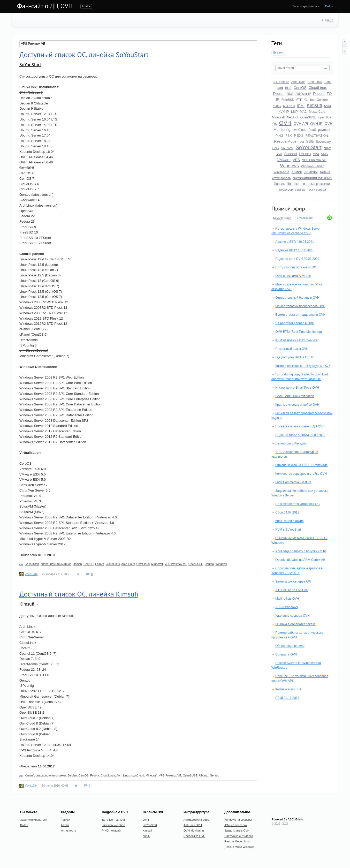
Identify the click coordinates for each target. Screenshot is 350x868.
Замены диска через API (293, 582)
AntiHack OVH (193, 825)
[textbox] (302, 68)
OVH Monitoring (194, 831)
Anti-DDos (298, 82)
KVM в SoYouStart (288, 530)
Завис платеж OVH (237, 831)
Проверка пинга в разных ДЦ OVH (300, 426)
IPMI (301, 106)
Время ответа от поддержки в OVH (300, 315)
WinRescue (281, 172)
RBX (289, 136)
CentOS (300, 88)
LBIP (294, 112)
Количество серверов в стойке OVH (301, 474)
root (301, 142)
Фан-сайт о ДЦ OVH (45, 6)
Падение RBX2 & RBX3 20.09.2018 (300, 435)
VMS (324, 154)
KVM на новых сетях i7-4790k (296, 340)
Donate (191, 6)
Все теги (279, 52)
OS (275, 124)
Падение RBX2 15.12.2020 (294, 250)
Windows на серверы (238, 820)
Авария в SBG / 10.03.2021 (295, 242)
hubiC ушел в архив (289, 521)
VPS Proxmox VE (314, 160)
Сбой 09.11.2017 (287, 698)
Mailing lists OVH (287, 599)
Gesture (322, 100)
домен (297, 172)
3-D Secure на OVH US (292, 590)
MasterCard (317, 112)
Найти (329, 20)
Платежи (293, 184)
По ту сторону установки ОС (296, 267)
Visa (316, 154)
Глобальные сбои (113, 825)
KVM (328, 106)
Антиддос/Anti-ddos (196, 820)
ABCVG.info (295, 819)
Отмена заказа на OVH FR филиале (301, 465)
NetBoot (292, 117)
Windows (289, 166)
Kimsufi (314, 105)
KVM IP (284, 112)
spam (327, 148)
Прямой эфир (288, 208)
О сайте (174, 6)
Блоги (100, 6)
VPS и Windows (286, 607)
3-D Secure (281, 82)
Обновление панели (290, 646)
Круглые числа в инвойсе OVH (297, 405)
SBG (310, 141)
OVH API (301, 124)
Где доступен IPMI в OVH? (294, 357)
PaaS (312, 130)
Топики (85, 6)
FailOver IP (303, 94)
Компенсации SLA (288, 689)
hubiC (277, 106)
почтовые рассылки (315, 184)
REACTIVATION (317, 136)
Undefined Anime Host (147, 6)
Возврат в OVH (286, 654)
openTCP (325, 117)
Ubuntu (305, 154)
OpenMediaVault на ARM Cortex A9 (300, 560)
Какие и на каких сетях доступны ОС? (302, 366)
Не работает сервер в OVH (295, 323)
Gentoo (309, 100)
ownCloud (299, 130)
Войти (329, 6)
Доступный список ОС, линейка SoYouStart (84, 55)
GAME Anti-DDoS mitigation (295, 396)
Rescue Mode (285, 141)
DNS (290, 94)
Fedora (319, 94)
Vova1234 (31, 574)
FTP (299, 100)
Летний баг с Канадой (291, 443)
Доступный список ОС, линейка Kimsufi (79, 594)
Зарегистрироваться (306, 6)
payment (324, 130)
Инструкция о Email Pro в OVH (297, 388)
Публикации (305, 218)
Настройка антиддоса (239, 836)
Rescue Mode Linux (237, 841)
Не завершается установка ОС (297, 504)
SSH (279, 154)
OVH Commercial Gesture (293, 482)
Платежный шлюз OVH (292, 349)
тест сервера (316, 190)
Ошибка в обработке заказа (295, 624)
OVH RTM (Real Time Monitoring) (299, 332)
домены (311, 172)
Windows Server (312, 166)
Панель (279, 184)
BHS (288, 88)
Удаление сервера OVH (292, 616)
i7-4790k (289, 106)
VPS (296, 160)
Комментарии (282, 218)
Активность (118, 6)
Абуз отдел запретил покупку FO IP (301, 551)
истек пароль (281, 178)
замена (325, 172)
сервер (300, 190)
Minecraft (278, 117)
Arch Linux (315, 82)
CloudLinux (318, 88)
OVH (285, 123)
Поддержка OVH (194, 836)
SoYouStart (308, 147)
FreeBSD (288, 100)
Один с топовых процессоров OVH (300, 306)
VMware (284, 160)
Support (291, 154)
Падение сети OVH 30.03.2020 (297, 259)
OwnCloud (143, 564)
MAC (303, 112)
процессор (285, 190)
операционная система (312, 178)
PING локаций (111, 831)
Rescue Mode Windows (239, 847)
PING (279, 136)
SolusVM (287, 148)
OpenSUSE (308, 117)
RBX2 (299, 135)
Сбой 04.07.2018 (287, 512)
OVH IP (316, 124)
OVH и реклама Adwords (293, 276)
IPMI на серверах (236, 825)
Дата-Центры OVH (114, 820)
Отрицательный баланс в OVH (297, 298)
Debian (279, 94)
